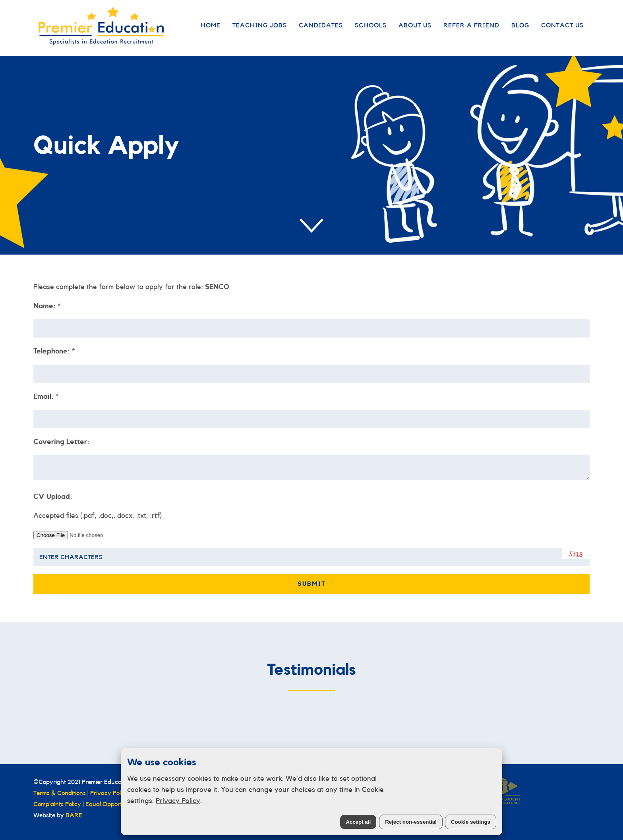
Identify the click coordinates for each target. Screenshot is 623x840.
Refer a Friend (471, 25)
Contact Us (562, 25)
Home (211, 25)
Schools (371, 25)
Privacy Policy (178, 801)
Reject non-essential (411, 822)
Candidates (321, 25)
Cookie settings (471, 822)
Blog (520, 25)
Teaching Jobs (260, 25)
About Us (415, 25)
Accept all (358, 822)
